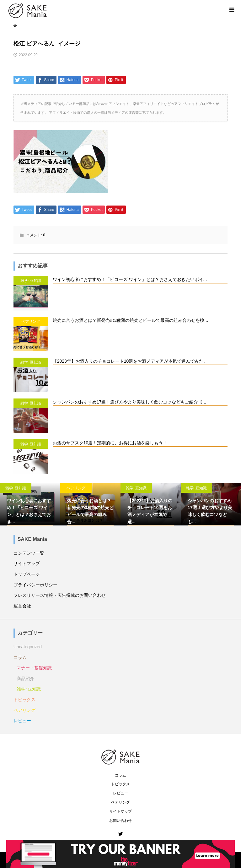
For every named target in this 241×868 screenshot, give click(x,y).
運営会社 (22, 606)
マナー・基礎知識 (34, 668)
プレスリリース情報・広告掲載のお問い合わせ (60, 595)
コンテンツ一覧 (29, 553)
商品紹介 (25, 678)
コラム (20, 657)
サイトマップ (27, 563)
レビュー (22, 721)
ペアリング (24, 710)
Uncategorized (28, 647)
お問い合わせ (120, 821)
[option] (30, 504)
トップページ (27, 574)
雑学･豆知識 (29, 689)
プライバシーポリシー (35, 585)
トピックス (24, 700)
